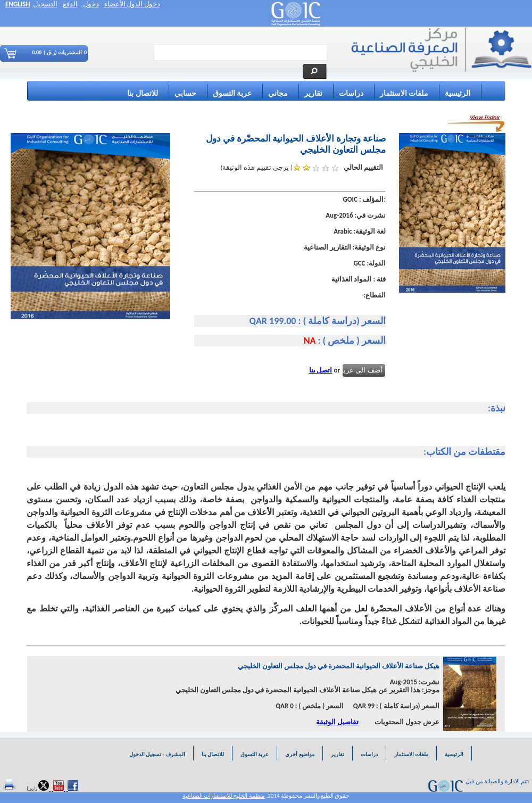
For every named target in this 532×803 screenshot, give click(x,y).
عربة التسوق (232, 93)
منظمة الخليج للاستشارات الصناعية (224, 796)
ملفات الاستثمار (404, 93)
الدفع (70, 4)
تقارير (313, 93)
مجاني (278, 93)
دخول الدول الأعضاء (132, 4)
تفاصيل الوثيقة (337, 722)
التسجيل (45, 4)
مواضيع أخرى (300, 754)
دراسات (351, 93)
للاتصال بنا (142, 93)
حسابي (185, 93)
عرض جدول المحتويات (407, 722)
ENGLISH (18, 4)
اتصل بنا (321, 370)
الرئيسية (458, 93)
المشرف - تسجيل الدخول (157, 754)
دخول (91, 4)
